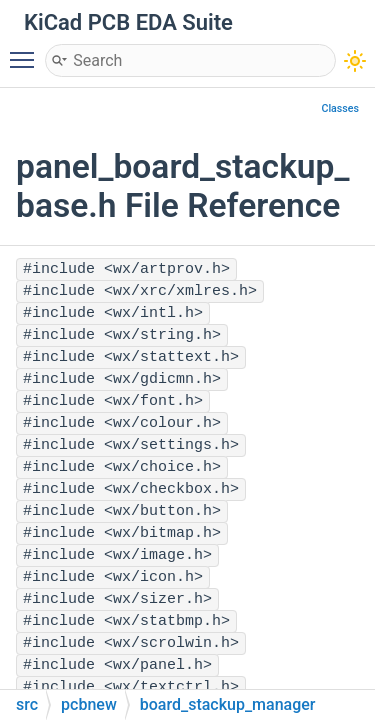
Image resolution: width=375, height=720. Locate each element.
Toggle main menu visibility (27, 51)
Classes (340, 108)
